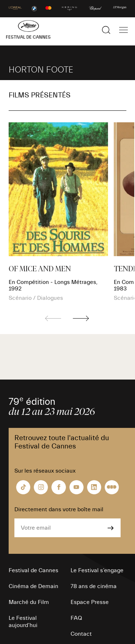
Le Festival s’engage (97, 570)
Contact (81, 634)
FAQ (76, 618)
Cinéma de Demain (33, 586)
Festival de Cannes (33, 570)
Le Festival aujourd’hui (23, 622)
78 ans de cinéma (94, 586)
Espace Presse (90, 602)
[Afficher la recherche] (106, 30)
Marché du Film (29, 602)
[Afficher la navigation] (123, 30)
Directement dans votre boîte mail (59, 509)
